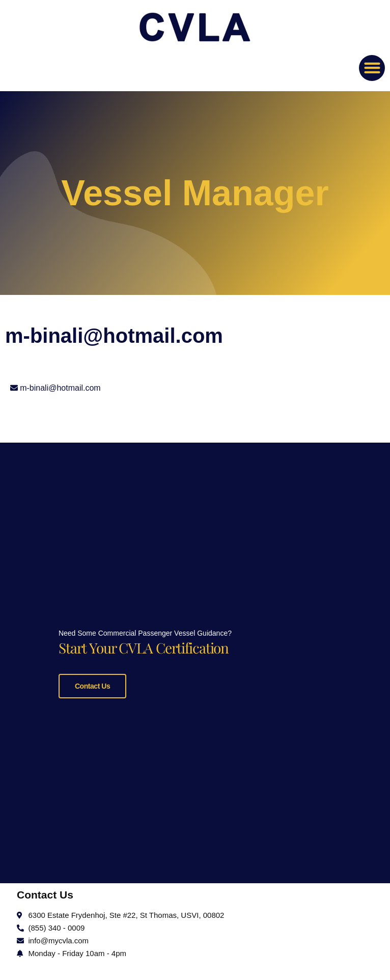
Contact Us (92, 684)
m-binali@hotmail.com (60, 388)
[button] (372, 68)
